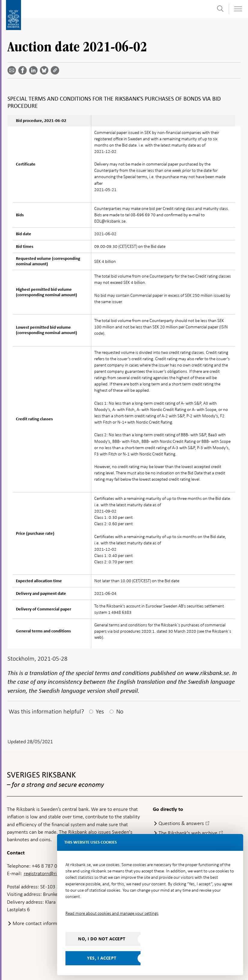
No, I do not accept (102, 939)
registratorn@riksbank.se (51, 873)
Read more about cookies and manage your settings (112, 913)
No (120, 711)
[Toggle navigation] (238, 9)
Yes (100, 711)
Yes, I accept (102, 958)
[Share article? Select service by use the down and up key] (35, 70)
